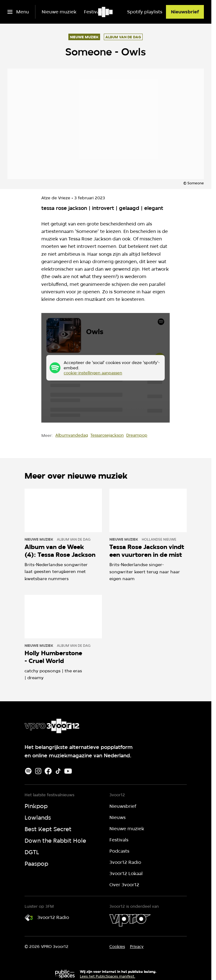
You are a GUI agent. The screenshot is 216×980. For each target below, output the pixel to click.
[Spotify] (28, 771)
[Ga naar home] (106, 12)
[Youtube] (68, 771)
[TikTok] (58, 771)
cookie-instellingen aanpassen (93, 373)
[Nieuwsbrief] (185, 12)
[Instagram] (38, 771)
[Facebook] (48, 771)
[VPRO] (130, 920)
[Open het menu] (18, 12)
